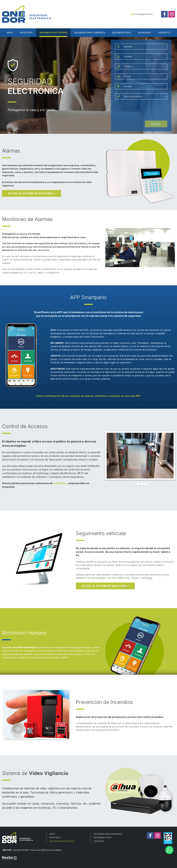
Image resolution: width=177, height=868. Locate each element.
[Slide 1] (135, 484)
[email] (145, 76)
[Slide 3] (142, 484)
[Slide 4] (146, 484)
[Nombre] (144, 57)
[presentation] (141, 110)
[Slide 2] (138, 484)
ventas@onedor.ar (142, 14)
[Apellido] (144, 47)
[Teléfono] (145, 67)
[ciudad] (144, 86)
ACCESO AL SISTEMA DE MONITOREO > (32, 193)
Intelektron (60, 483)
